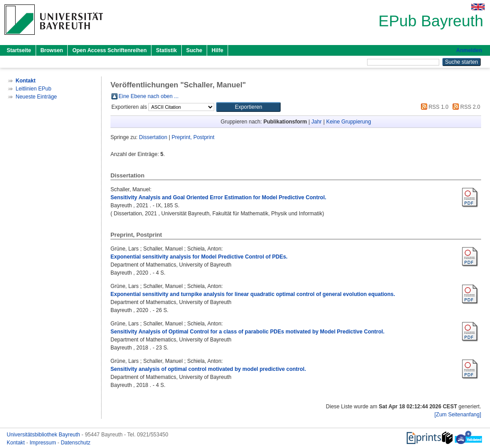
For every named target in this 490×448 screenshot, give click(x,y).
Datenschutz (76, 443)
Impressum (43, 443)
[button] (248, 107)
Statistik (166, 50)
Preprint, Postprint (193, 137)
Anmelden (469, 50)
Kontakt (16, 443)
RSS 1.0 (433, 107)
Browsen (52, 50)
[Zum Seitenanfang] (458, 415)
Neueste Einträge (36, 97)
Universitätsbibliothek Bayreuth (44, 435)
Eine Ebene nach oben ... (149, 96)
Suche (194, 50)
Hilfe (217, 50)
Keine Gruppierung (349, 122)
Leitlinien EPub (33, 89)
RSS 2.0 (465, 107)
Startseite (19, 50)
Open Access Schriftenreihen (109, 50)
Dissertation (153, 137)
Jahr (316, 122)
